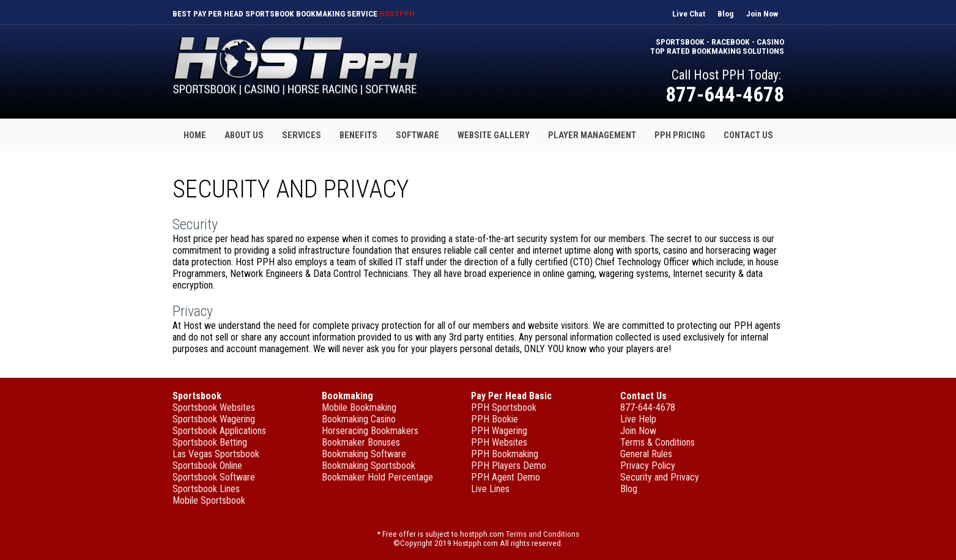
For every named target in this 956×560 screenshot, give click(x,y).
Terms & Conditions (658, 442)
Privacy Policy (648, 466)
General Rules (646, 454)
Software (417, 135)
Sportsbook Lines (206, 489)
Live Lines (490, 489)
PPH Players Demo (509, 466)
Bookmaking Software (364, 454)
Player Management (592, 135)
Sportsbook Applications (219, 431)
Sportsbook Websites (214, 407)
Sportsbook (197, 396)
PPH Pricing (680, 135)
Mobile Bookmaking (359, 407)
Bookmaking (347, 396)
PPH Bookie (495, 419)
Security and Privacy (660, 477)
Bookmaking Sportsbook (369, 466)
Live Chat (689, 14)
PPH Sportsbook (504, 407)
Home (195, 135)
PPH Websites (499, 442)
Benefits (358, 135)
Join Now (762, 14)
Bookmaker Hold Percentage (377, 477)
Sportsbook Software (214, 477)
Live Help (638, 419)
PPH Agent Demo (506, 477)
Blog (726, 14)
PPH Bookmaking (505, 454)
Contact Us (748, 135)
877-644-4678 (725, 94)
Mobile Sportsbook (209, 500)
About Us (244, 135)
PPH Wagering (499, 431)
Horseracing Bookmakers (370, 431)
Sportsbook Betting (210, 442)
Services (302, 135)
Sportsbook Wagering (214, 419)
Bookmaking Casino (359, 419)
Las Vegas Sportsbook (216, 454)
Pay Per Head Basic (511, 396)
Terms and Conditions (543, 534)
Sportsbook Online (207, 466)
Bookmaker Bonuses (361, 442)
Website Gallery (494, 135)
